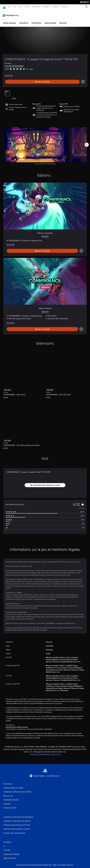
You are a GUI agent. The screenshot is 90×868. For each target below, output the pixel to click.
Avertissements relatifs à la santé (17, 725)
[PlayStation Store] (11, 13)
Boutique (55, 7)
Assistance (65, 7)
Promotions (36, 21)
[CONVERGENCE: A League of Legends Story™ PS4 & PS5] (36, 142)
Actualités (46, 7)
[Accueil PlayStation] (4, 7)
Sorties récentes (9, 21)
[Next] (87, 142)
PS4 (20, 7)
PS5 (15, 7)
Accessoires (36, 7)
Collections (24, 21)
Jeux (9, 7)
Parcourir (63, 21)
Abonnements (50, 21)
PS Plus (27, 7)
